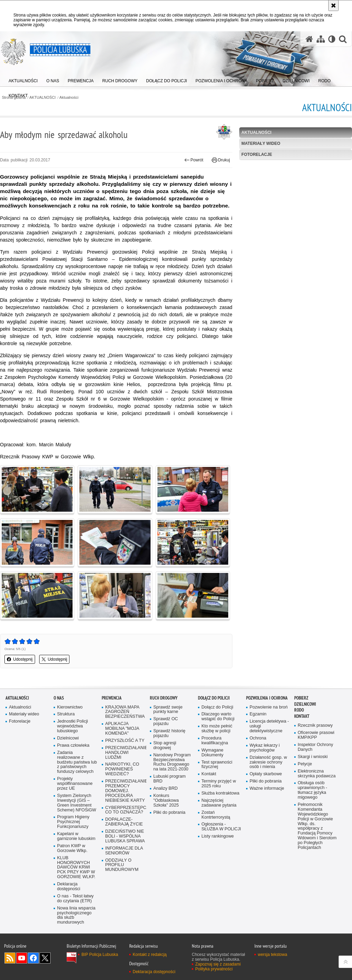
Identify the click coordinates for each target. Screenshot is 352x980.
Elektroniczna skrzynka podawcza (317, 774)
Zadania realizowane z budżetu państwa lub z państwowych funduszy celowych (77, 762)
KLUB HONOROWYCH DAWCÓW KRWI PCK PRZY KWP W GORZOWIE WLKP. (76, 868)
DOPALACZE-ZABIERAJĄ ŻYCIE (124, 822)
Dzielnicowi (68, 738)
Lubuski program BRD (169, 779)
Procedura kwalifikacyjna (215, 741)
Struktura (66, 714)
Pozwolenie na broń (269, 707)
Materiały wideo (261, 143)
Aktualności (69, 98)
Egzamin (258, 714)
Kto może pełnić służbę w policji (217, 729)
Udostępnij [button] (20, 659)
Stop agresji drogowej (165, 745)
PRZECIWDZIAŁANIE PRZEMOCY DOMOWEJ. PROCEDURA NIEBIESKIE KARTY (125, 791)
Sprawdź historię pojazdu (169, 733)
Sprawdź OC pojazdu (166, 721)
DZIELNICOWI (305, 704)
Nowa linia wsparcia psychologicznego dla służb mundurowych (76, 915)
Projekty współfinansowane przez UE (75, 784)
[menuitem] (23, 79)
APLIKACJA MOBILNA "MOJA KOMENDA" (122, 729)
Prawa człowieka (73, 745)
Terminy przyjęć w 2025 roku (219, 784)
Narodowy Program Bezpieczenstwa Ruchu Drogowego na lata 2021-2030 (172, 762)
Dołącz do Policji (214, 698)
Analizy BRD (166, 789)
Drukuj (221, 160)
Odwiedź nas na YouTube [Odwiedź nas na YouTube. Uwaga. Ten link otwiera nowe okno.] (22, 958)
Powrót (194, 160)
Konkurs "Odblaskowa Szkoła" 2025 (166, 801)
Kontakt (209, 774)
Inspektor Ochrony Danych (315, 747)
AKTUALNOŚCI (43, 98)
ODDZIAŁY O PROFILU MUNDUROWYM (122, 865)
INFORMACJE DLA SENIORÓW (124, 851)
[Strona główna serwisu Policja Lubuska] (309, 39)
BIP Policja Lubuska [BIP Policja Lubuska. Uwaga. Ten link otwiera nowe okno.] (100, 955)
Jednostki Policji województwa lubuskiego (73, 726)
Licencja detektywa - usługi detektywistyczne (269, 726)
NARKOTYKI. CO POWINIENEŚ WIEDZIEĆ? (122, 769)
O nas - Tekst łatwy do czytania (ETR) (75, 899)
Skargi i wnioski (313, 757)
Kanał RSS (10, 958)
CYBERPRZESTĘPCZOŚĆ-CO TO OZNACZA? (125, 810)
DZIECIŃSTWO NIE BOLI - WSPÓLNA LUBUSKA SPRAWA (125, 836)
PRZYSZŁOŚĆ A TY (125, 741)
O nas (59, 698)
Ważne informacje (267, 789)
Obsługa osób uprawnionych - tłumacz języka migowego (312, 790)
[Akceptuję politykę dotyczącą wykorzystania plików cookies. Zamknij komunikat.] (333, 6)
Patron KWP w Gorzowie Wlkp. (72, 848)
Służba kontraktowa (220, 793)
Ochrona (258, 738)
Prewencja (112, 698)
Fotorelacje (257, 155)
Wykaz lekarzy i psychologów (265, 748)
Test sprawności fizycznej (217, 765)
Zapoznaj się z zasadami (218, 964)
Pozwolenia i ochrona (267, 698)
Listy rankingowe (218, 836)
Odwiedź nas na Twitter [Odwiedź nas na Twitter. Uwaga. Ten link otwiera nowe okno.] (45, 958)
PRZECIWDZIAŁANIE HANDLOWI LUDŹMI (125, 753)
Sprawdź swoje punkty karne (168, 710)
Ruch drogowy (164, 698)
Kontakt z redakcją (150, 955)
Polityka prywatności (214, 969)
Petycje (305, 764)
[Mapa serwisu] (321, 39)
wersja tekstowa (272, 955)
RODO (299, 710)
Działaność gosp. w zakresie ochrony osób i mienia (268, 762)
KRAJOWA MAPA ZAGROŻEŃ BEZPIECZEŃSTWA (125, 712)
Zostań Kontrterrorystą (216, 815)
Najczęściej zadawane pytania (219, 803)
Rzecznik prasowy (315, 726)
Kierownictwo (70, 707)
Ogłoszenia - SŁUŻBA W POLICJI (221, 827)
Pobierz (301, 698)
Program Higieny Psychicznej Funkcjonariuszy (73, 822)
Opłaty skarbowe (266, 774)
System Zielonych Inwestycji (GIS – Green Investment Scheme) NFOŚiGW (77, 803)
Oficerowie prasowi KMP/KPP (316, 735)
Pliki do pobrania (169, 813)
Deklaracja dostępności (69, 887)
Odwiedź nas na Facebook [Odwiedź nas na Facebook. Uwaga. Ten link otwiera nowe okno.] (33, 958)
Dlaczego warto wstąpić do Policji (218, 717)
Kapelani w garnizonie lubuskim (76, 836)
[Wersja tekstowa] (332, 39)
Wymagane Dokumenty (212, 753)
